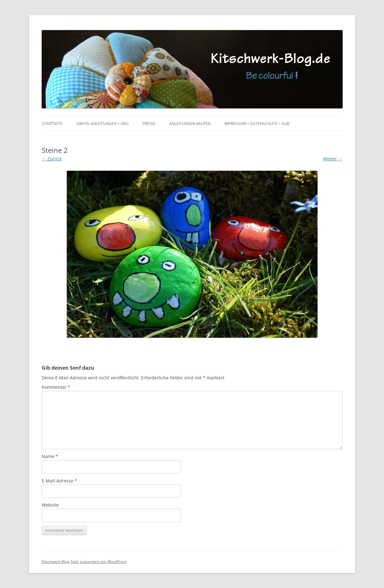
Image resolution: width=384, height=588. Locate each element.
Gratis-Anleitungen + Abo (103, 124)
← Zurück (52, 159)
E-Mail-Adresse (59, 481)
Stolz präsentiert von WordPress (99, 562)
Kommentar (56, 387)
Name (50, 456)
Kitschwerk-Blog (56, 562)
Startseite (52, 124)
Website (50, 505)
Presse (149, 124)
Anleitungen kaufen (190, 124)
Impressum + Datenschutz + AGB (257, 124)
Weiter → (333, 159)
